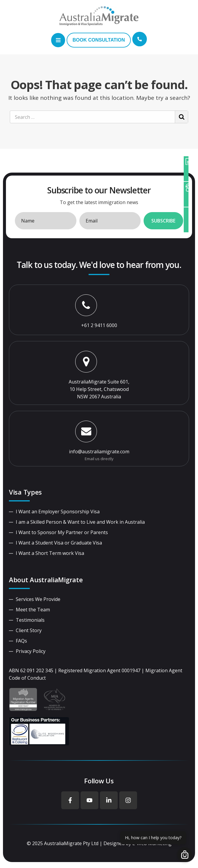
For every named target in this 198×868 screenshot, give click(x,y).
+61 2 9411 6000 (99, 325)
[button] (58, 40)
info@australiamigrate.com (99, 452)
